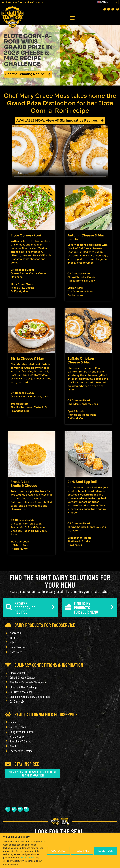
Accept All (105, 851)
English (102, 2)
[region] (60, 850)
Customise (58, 851)
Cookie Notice (27, 858)
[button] (72, 18)
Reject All (82, 851)
